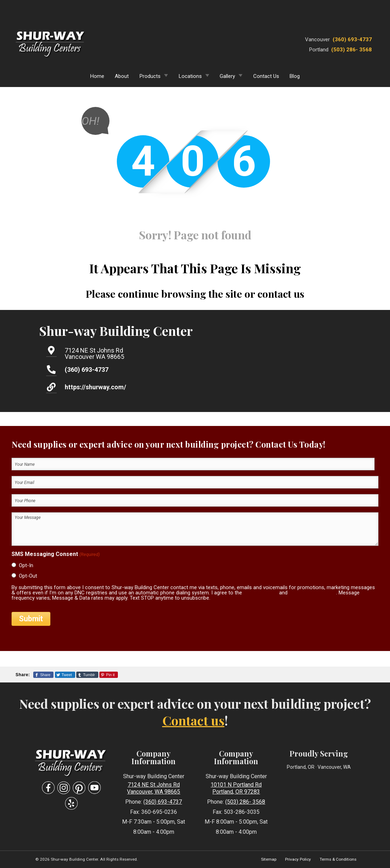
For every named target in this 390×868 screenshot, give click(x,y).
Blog (295, 76)
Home (97, 76)
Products (150, 76)
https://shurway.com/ (95, 387)
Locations (190, 76)
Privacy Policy (298, 859)
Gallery (227, 76)
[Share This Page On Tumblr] (87, 675)
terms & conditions (313, 593)
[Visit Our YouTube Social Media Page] (94, 788)
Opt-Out (28, 576)
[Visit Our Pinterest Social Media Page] (79, 788)
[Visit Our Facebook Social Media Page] (48, 788)
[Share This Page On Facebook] (43, 675)
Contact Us (266, 76)
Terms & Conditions (338, 859)
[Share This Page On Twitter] (65, 675)
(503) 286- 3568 (352, 50)
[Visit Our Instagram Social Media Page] (64, 788)
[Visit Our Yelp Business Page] (71, 804)
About (122, 76)
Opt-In (26, 565)
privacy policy (261, 593)
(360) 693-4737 (352, 39)
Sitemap (269, 859)
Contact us (193, 720)
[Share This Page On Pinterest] (109, 675)
